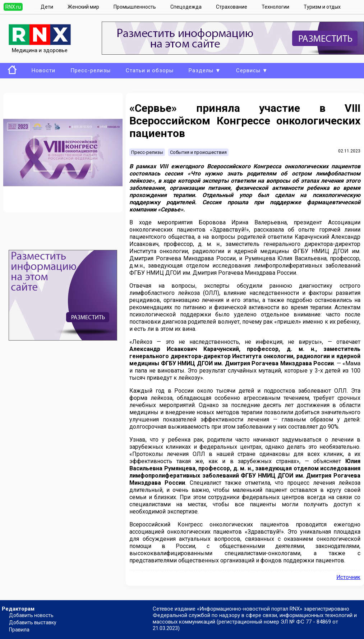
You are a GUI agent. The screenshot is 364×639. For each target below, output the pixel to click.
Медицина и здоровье (40, 47)
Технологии (275, 7)
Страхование (232, 7)
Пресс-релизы (91, 70)
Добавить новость (31, 615)
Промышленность (135, 7)
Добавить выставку (33, 622)
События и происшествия (198, 152)
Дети (47, 7)
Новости (43, 70)
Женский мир (83, 7)
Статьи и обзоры (150, 70)
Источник (348, 577)
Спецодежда (186, 7)
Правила (19, 630)
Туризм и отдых (322, 7)
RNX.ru (13, 7)
